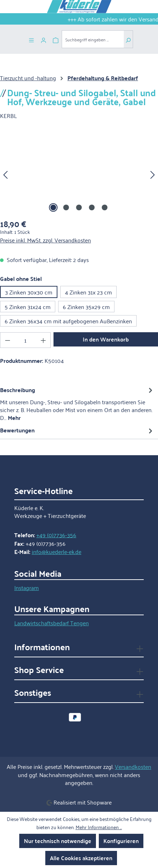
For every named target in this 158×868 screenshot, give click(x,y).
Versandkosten (133, 766)
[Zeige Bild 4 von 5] (92, 207)
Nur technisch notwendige (58, 841)
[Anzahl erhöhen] (44, 340)
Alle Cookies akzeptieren (81, 858)
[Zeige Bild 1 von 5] (53, 207)
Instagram (27, 587)
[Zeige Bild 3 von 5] (79, 207)
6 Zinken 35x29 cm (86, 307)
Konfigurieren (121, 841)
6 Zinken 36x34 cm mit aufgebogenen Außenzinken (68, 321)
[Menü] (31, 39)
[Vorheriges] (5, 174)
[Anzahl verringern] (7, 340)
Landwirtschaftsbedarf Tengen (52, 623)
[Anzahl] (26, 340)
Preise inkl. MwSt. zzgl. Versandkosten (45, 240)
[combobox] (93, 39)
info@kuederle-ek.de (57, 551)
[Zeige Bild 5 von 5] (105, 207)
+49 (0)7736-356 (56, 535)
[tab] (77, 404)
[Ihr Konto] (44, 39)
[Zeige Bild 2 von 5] (66, 207)
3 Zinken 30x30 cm (29, 292)
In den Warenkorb (106, 339)
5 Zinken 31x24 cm (28, 307)
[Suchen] (128, 39)
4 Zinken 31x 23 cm (88, 292)
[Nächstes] (153, 174)
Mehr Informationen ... (99, 827)
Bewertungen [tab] (77, 430)
